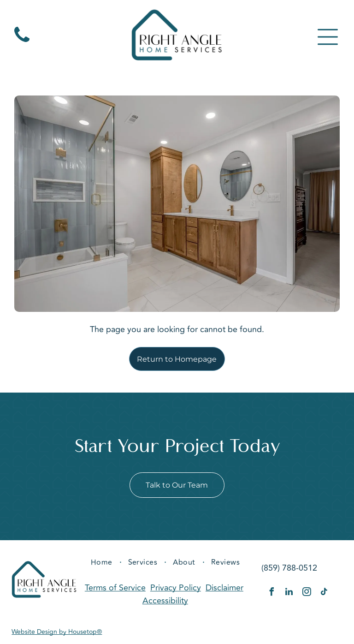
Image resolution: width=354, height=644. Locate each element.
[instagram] (307, 594)
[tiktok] (324, 594)
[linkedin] (289, 594)
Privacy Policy (176, 590)
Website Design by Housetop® (57, 634)
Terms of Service (115, 590)
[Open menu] (328, 38)
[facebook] (271, 594)
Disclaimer (224, 590)
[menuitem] (103, 564)
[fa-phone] (22, 43)
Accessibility (165, 602)
